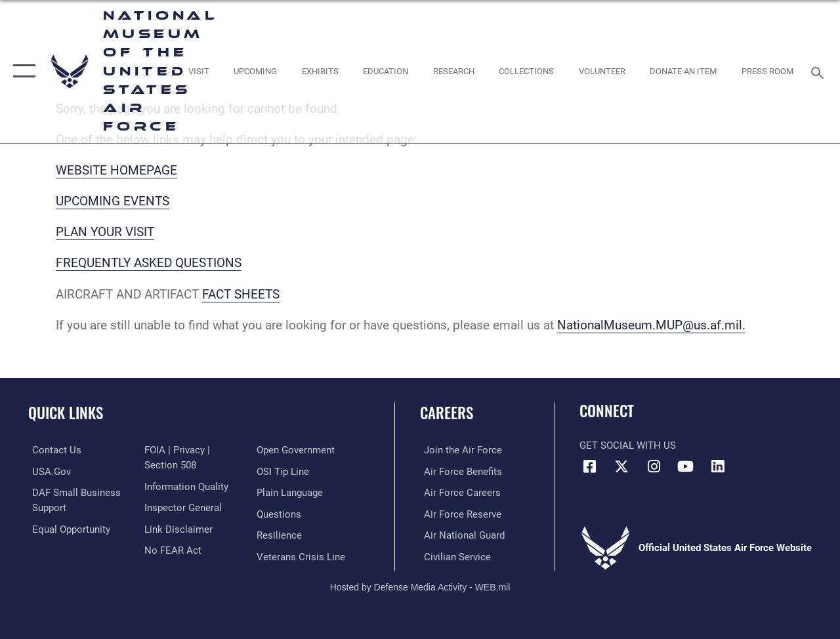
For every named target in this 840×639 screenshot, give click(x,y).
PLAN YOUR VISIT (105, 232)
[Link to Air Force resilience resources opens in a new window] (281, 534)
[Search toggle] (820, 71)
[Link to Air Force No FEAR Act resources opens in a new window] (172, 549)
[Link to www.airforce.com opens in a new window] (459, 450)
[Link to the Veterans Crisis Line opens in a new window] (302, 555)
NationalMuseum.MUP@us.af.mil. (651, 325)
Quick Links (66, 413)
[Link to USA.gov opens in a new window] (48, 471)
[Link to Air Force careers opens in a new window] (458, 492)
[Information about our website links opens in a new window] (177, 528)
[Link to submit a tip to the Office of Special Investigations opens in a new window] (284, 471)
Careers (447, 413)
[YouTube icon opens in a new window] (686, 466)
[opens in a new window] (198, 72)
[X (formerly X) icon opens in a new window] (621, 466)
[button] (21, 72)
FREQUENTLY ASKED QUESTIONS (149, 263)
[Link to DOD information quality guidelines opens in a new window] (185, 486)
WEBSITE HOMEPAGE (116, 171)
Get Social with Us (628, 445)
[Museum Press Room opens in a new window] (767, 72)
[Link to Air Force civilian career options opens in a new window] (453, 555)
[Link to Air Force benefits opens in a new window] (459, 471)
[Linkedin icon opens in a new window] (718, 466)
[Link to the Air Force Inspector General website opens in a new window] (182, 507)
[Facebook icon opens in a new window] (589, 466)
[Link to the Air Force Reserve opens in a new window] (459, 513)
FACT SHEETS (241, 295)
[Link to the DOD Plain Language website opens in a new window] (291, 492)
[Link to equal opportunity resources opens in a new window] (67, 528)
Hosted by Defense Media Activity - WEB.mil (420, 585)
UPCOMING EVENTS (113, 201)
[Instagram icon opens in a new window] (654, 466)
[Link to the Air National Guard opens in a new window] (460, 534)
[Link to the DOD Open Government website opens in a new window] (297, 450)
